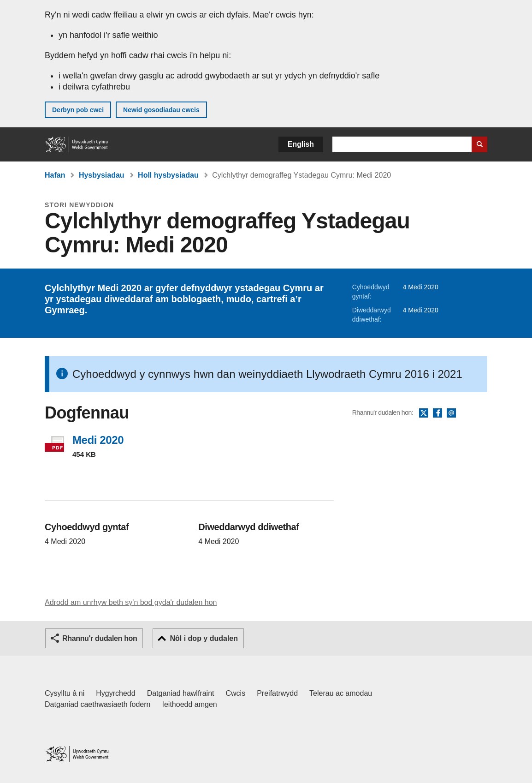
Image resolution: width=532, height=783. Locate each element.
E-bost (451, 413)
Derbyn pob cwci (78, 110)
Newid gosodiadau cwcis (161, 110)
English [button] (301, 144)
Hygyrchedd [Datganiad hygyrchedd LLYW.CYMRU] (115, 693)
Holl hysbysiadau (168, 175)
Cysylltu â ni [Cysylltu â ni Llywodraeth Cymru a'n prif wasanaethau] (65, 693)
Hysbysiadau (102, 175)
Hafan (55, 175)
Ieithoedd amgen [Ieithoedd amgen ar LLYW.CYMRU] (190, 704)
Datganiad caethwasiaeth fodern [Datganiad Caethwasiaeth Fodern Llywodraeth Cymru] (98, 704)
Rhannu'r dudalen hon (100, 638)
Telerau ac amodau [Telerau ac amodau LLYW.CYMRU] (341, 693)
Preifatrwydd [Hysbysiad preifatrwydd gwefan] (277, 693)
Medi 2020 (98, 440)
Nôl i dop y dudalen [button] (204, 638)
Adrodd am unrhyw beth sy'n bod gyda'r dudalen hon (131, 602)
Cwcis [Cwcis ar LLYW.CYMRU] (236, 693)
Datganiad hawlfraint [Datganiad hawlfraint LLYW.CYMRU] (181, 693)
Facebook (437, 413)
